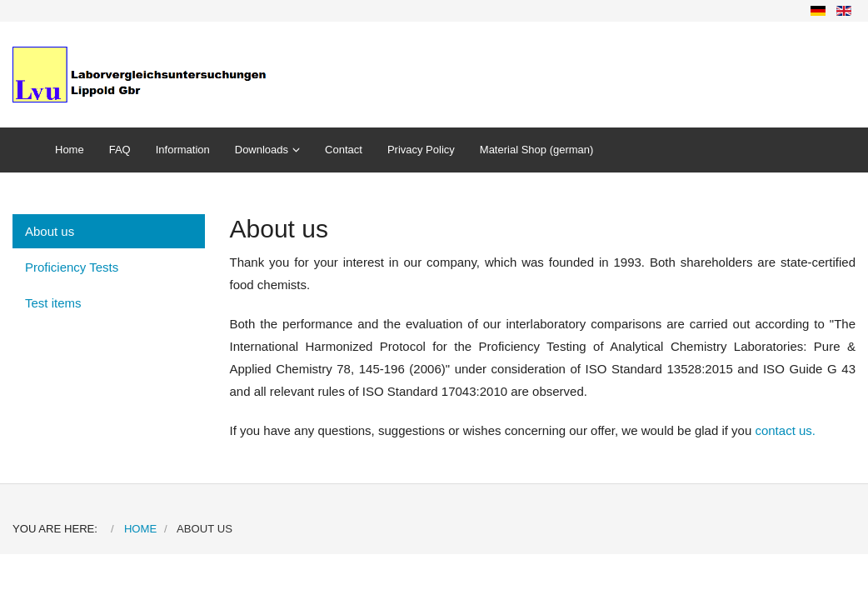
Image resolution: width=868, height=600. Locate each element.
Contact (344, 150)
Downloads (262, 150)
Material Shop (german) (537, 150)
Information (183, 150)
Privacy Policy (421, 150)
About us (50, 231)
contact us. (785, 430)
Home (70, 150)
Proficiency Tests (72, 267)
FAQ (120, 150)
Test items (53, 303)
